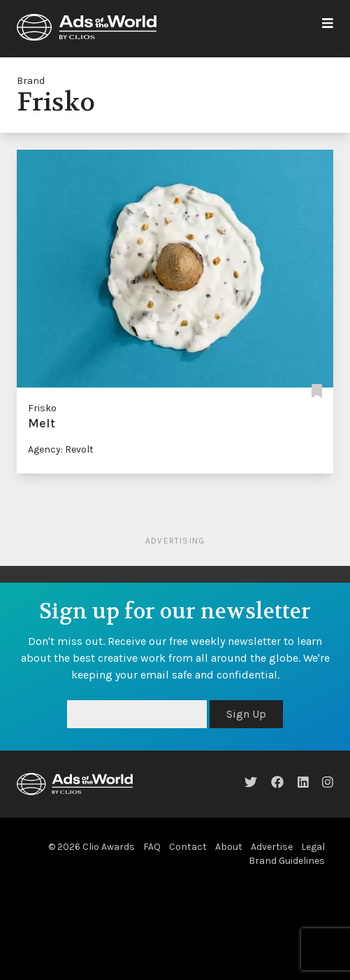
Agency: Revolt (61, 449)
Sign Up (246, 714)
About (229, 847)
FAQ (152, 847)
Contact (188, 847)
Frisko (42, 408)
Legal (313, 847)
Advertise (272, 847)
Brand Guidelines (287, 861)
